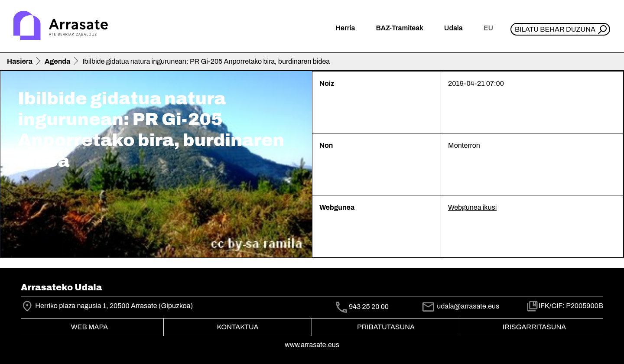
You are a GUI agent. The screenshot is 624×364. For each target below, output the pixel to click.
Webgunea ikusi (472, 207)
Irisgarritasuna (535, 327)
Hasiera (20, 61)
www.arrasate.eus (312, 345)
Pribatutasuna (386, 327)
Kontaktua (238, 327)
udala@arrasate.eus (460, 306)
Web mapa (89, 327)
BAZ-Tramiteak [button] (399, 28)
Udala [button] (453, 28)
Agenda (57, 61)
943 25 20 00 (369, 307)
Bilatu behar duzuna (555, 29)
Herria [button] (345, 28)
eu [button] (488, 28)
